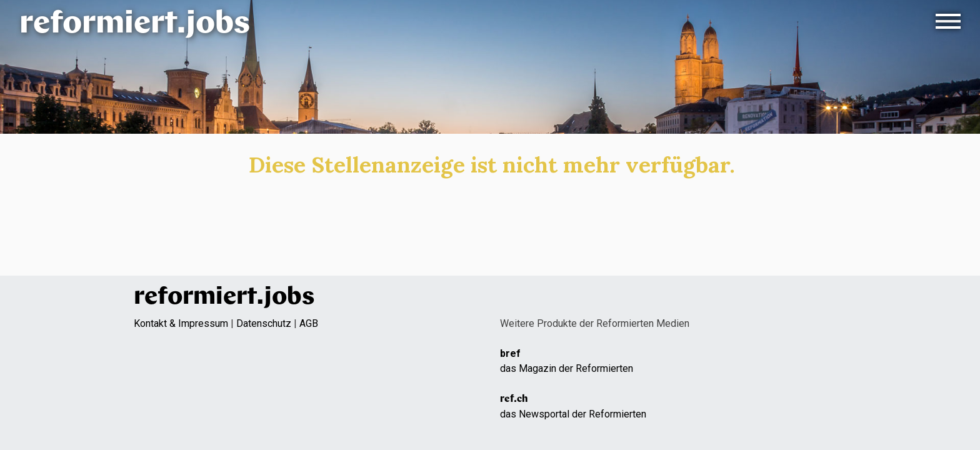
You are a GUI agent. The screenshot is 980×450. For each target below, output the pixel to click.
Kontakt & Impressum (181, 323)
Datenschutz (264, 323)
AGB (309, 323)
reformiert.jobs (135, 25)
